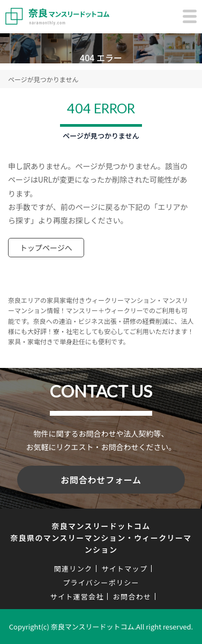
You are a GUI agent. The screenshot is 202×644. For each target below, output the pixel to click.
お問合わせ (132, 596)
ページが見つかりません (43, 79)
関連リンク (73, 569)
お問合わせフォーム (101, 480)
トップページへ (46, 248)
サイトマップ (124, 569)
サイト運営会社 (77, 596)
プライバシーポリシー (101, 583)
